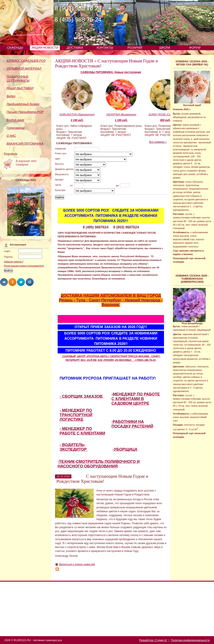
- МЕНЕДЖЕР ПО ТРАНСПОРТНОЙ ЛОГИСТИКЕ (76, 415)
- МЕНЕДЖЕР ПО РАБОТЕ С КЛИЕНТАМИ (82, 431)
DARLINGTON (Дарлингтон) (77, 115)
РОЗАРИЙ (135, 48)
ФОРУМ (195, 48)
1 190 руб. (121, 120)
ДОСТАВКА (75, 48)
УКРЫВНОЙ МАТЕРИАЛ (24, 69)
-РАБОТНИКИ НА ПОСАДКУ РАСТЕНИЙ (132, 424)
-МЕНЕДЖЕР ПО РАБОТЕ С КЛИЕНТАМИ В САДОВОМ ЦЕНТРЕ (136, 399)
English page (15, 120)
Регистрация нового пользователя (24, 266)
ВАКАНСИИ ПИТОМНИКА (25, 144)
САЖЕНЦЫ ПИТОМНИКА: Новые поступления (111, 72)
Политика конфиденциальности (190, 640)
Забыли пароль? (14, 262)
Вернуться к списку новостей (77, 564)
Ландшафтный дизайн (23, 104)
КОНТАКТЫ (105, 48)
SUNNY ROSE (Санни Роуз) (165, 115)
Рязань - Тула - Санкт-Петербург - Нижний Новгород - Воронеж (111, 302)
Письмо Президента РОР (25, 112)
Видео (11, 96)
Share (4, 282)
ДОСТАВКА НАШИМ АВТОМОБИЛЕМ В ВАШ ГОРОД (111, 296)
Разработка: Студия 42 (153, 640)
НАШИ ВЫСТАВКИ (20, 88)
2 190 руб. (77, 120)
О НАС (11, 136)
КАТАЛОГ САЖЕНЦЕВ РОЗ (26, 61)
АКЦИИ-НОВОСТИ (45, 48)
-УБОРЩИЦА (125, 449)
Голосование (16, 128)
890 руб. (165, 120)
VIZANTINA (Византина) (121, 115)
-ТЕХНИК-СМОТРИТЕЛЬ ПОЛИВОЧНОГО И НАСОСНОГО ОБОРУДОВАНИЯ (99, 464)
